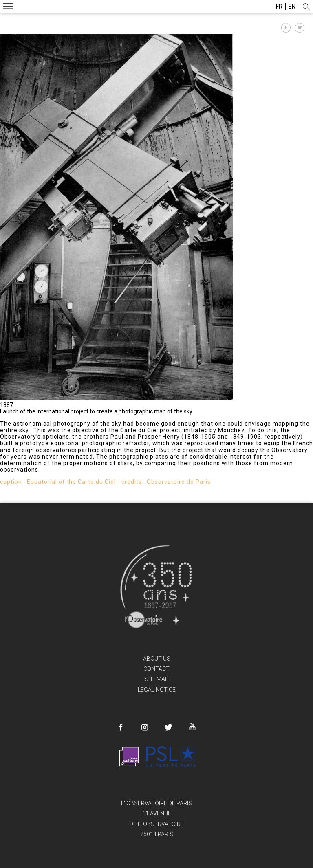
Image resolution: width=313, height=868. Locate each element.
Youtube (192, 727)
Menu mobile (8, 7)
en (292, 7)
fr (279, 7)
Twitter (168, 727)
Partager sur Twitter (300, 28)
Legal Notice (157, 690)
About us (157, 659)
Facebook (121, 727)
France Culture (129, 756)
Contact (156, 669)
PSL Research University (171, 756)
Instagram (145, 727)
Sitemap (157, 679)
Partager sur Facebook (286, 28)
